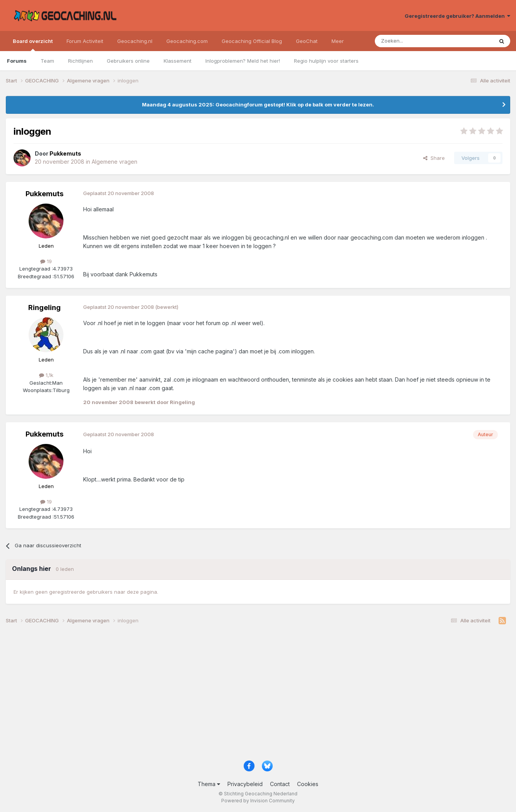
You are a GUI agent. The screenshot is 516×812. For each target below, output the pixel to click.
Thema (209, 784)
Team (47, 61)
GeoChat (307, 41)
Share (434, 158)
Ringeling (44, 307)
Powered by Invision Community (258, 801)
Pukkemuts (44, 194)
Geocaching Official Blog (252, 41)
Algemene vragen (114, 162)
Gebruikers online (128, 61)
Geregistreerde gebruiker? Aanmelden (457, 16)
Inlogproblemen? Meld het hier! (243, 61)
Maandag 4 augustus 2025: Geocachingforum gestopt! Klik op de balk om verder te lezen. (258, 104)
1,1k (46, 375)
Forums (17, 61)
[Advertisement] (238, 695)
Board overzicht (33, 45)
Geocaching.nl (135, 41)
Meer (338, 41)
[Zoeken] (410, 41)
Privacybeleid (245, 784)
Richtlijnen (80, 61)
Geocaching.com (187, 41)
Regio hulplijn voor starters (326, 61)
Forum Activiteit (85, 41)
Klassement (178, 61)
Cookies (308, 784)
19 (46, 261)
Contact (280, 784)
